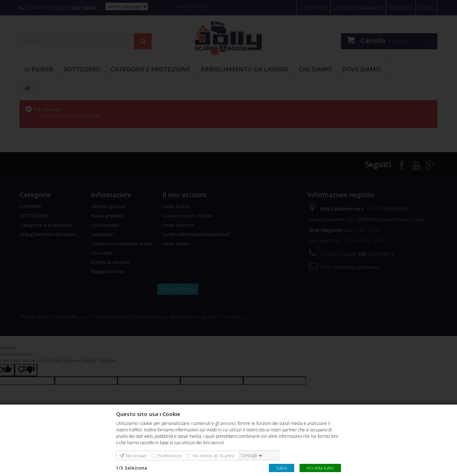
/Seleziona (132, 467)
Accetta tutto (320, 467)
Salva (282, 467)
